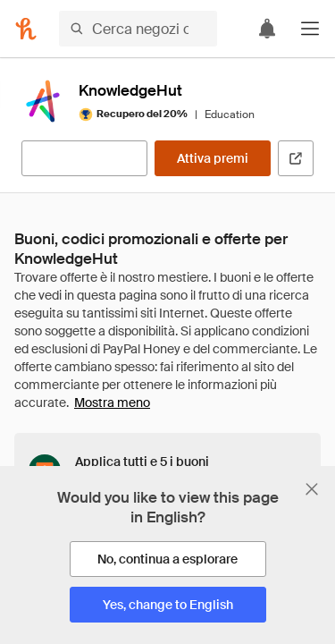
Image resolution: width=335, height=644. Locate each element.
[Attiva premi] (213, 158)
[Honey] (26, 29)
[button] (310, 29)
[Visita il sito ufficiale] (296, 158)
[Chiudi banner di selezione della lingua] (312, 489)
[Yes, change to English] (168, 605)
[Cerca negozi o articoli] (138, 29)
